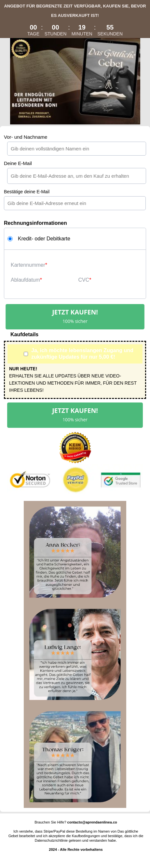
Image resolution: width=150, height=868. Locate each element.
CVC (84, 280)
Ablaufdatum (25, 280)
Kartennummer (28, 265)
